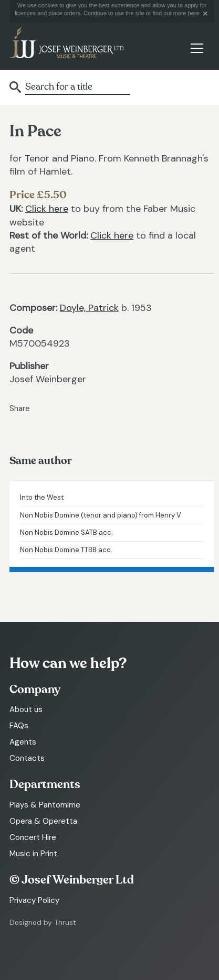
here (194, 13)
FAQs (19, 726)
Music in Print (33, 854)
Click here (47, 209)
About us (26, 709)
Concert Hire (33, 837)
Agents (23, 742)
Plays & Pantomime (45, 805)
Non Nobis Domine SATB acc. (66, 532)
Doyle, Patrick (89, 308)
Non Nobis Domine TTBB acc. (66, 550)
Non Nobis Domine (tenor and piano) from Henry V (101, 515)
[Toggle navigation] (197, 49)
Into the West (42, 497)
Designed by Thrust (43, 922)
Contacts (27, 758)
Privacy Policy (34, 900)
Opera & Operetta (43, 821)
